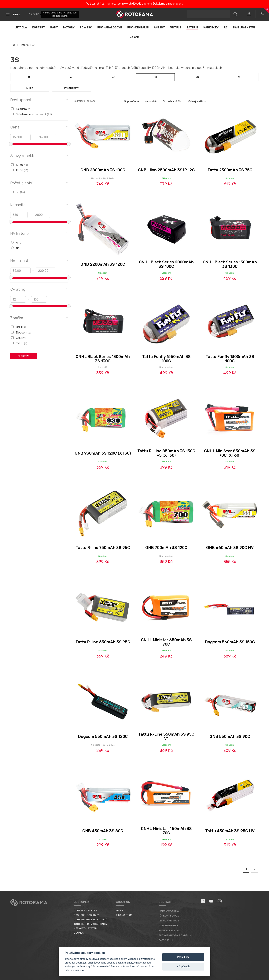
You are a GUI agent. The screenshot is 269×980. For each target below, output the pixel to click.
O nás (120, 911)
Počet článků (39, 183)
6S (72, 77)
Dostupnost (39, 100)
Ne (15, 248)
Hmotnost (39, 260)
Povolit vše (183, 957)
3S (155, 77)
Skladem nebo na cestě (31, 114)
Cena (39, 127)
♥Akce (134, 37)
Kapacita (39, 205)
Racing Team (124, 915)
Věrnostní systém (85, 928)
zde (82, 970)
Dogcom (21, 333)
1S (239, 77)
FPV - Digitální (138, 28)
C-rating (39, 289)
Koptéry (39, 28)
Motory (69, 28)
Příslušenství (244, 28)
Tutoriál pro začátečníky (91, 924)
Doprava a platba (85, 911)
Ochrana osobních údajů (90, 919)
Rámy (54, 28)
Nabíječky (211, 28)
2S (197, 77)
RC (226, 28)
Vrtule (176, 28)
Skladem (22, 109)
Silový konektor (39, 155)
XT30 (20, 170)
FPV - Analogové (110, 28)
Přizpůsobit (183, 966)
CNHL (19, 327)
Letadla (21, 28)
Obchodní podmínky (86, 915)
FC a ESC (86, 28)
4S (114, 77)
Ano (16, 243)
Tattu (19, 343)
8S (30, 77)
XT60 (20, 165)
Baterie (192, 28)
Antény (159, 28)
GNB (18, 338)
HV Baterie (39, 233)
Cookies (79, 933)
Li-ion (30, 88)
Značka (39, 318)
